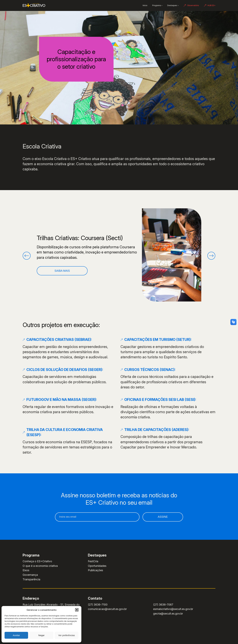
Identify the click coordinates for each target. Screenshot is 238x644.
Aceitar (16, 635)
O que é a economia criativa (40, 566)
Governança (30, 575)
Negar (42, 635)
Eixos (26, 570)
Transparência (31, 579)
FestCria (93, 561)
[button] (77, 610)
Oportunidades (97, 566)
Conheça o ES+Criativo (37, 561)
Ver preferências (67, 635)
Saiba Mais (62, 271)
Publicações (95, 570)
